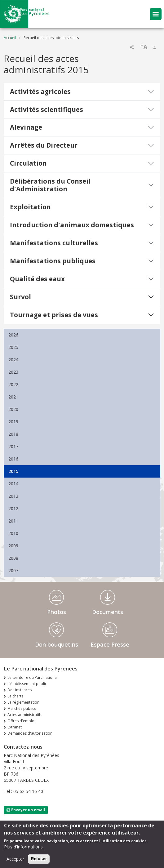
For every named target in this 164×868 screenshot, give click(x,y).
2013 (13, 496)
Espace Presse (110, 644)
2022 (13, 384)
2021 (13, 397)
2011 (13, 521)
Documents (108, 612)
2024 (13, 360)
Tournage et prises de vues (54, 315)
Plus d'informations (23, 850)
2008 (13, 558)
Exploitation (30, 207)
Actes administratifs (25, 715)
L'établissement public (27, 684)
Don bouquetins (57, 644)
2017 (13, 446)
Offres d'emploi (21, 721)
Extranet (15, 727)
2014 (13, 484)
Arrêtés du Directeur (44, 145)
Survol (20, 297)
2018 (13, 434)
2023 (13, 372)
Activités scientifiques (47, 109)
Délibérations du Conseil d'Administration (50, 185)
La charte (16, 696)
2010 (13, 533)
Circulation (28, 163)
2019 (13, 422)
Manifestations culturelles (54, 243)
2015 (13, 471)
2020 (13, 409)
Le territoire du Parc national (33, 677)
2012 (13, 508)
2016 (13, 459)
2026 (13, 335)
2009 (13, 546)
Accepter (15, 862)
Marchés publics (22, 708)
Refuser (39, 862)
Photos (57, 612)
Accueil (10, 38)
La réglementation (23, 702)
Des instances (20, 690)
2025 (13, 347)
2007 (13, 570)
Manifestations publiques (53, 261)
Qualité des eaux (37, 279)
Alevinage (26, 127)
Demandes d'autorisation (30, 733)
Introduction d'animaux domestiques (72, 225)
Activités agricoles (40, 91)
